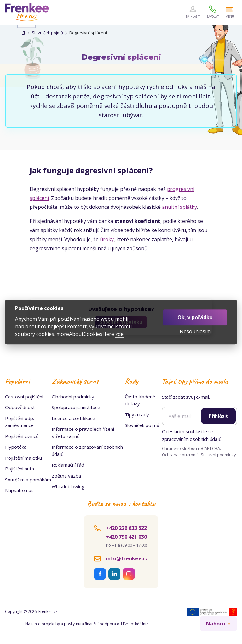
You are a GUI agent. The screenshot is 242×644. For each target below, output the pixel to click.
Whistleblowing (68, 486)
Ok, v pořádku (195, 317)
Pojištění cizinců (22, 436)
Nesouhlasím (195, 332)
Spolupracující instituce (76, 407)
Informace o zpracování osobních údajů (87, 450)
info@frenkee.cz (127, 558)
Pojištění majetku (23, 458)
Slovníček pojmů (47, 33)
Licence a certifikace (73, 418)
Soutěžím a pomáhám (28, 480)
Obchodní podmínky (73, 397)
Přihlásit (218, 416)
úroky (107, 239)
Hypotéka (16, 447)
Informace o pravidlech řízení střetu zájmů (83, 433)
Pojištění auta (20, 469)
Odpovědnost (20, 407)
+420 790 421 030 (126, 537)
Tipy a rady (137, 414)
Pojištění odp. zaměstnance (20, 422)
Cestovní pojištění (24, 397)
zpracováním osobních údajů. (192, 439)
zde (119, 334)
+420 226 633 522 (126, 528)
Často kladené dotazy (140, 400)
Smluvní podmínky (218, 455)
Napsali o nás (19, 490)
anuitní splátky (179, 207)
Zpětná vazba (66, 476)
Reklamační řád (68, 465)
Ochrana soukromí (180, 455)
